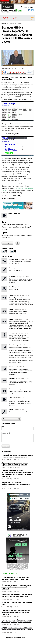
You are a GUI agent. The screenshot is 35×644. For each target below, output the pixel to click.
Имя (3, 426)
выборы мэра (19, 227)
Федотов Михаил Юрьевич (11, 235)
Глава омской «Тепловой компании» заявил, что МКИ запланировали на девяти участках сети (17, 621)
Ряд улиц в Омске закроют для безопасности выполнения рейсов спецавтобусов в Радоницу (17, 629)
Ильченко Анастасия (14, 213)
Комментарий (6, 433)
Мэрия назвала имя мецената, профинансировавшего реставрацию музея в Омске (16, 484)
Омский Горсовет (13, 225)
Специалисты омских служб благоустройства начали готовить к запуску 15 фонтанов (17, 596)
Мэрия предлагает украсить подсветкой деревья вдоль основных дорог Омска (15, 464)
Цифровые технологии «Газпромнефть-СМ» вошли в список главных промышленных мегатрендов (16, 612)
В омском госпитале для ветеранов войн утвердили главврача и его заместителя (15, 578)
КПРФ (4, 225)
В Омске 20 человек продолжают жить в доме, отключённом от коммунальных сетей (17, 456)
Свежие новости (9, 574)
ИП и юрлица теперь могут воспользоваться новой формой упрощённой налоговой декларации (16, 587)
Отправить (6, 446)
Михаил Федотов (7, 227)
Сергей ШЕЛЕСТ (25, 225)
